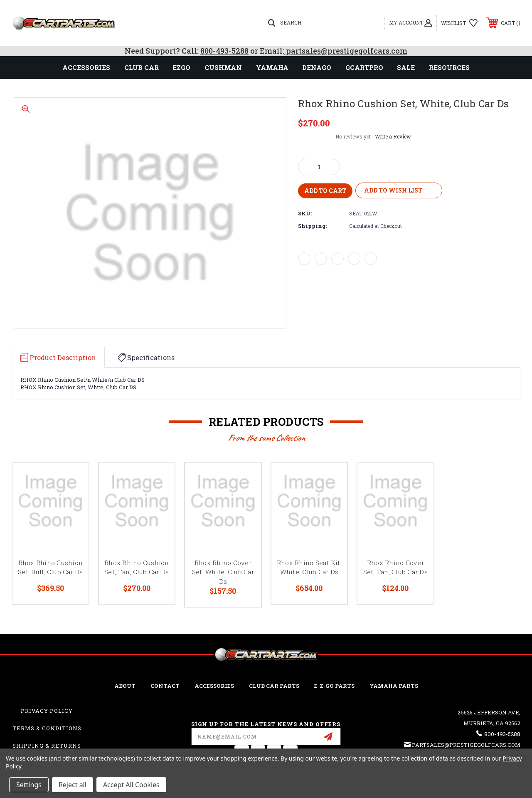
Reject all (73, 785)
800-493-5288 (224, 51)
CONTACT (165, 686)
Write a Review (393, 136)
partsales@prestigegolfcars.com (346, 51)
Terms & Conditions (47, 728)
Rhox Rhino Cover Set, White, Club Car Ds (223, 572)
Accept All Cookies (131, 785)
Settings (29, 785)
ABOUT (125, 686)
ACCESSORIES (214, 686)
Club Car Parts (274, 686)
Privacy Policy (47, 711)
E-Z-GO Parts (334, 686)
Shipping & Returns (47, 746)
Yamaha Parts (394, 686)
